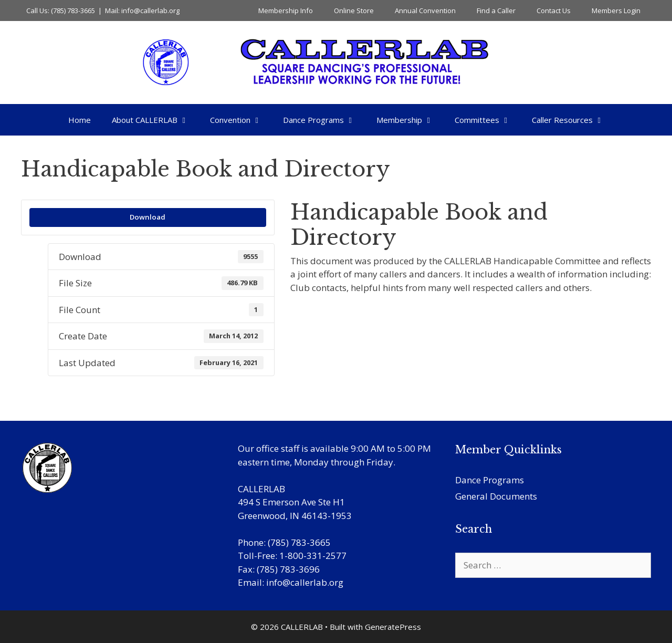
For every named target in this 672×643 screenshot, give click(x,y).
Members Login (616, 11)
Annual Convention (425, 11)
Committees (488, 120)
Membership (410, 120)
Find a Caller (496, 11)
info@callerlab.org (305, 582)
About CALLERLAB (156, 120)
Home (80, 120)
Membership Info (286, 11)
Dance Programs (324, 120)
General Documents (496, 496)
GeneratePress (393, 627)
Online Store (354, 11)
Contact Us (554, 11)
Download (148, 217)
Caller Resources (573, 120)
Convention (241, 120)
